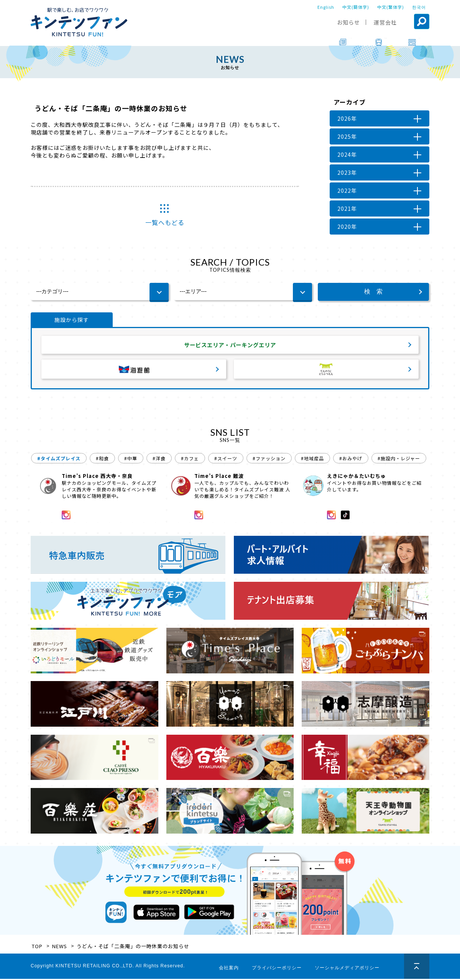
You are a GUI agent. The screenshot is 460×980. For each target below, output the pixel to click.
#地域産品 (312, 459)
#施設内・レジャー (399, 459)
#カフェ (190, 459)
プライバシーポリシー (277, 969)
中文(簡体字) (356, 7)
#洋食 (159, 459)
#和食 (102, 459)
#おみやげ (351, 459)
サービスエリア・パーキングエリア (230, 345)
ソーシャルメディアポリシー (347, 969)
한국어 (419, 7)
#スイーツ (226, 459)
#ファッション (269, 459)
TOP (37, 947)
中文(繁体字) (391, 7)
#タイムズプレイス (59, 459)
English (326, 7)
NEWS (60, 947)
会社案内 (229, 969)
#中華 (131, 459)
